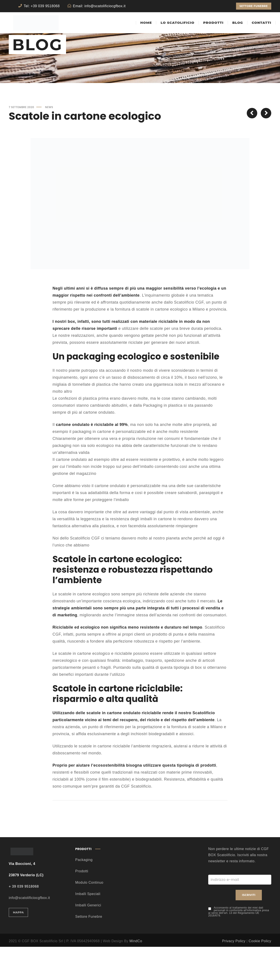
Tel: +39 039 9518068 (42, 6)
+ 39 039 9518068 (24, 920)
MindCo (136, 974)
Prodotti (82, 904)
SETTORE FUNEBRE (254, 6)
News (49, 140)
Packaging (84, 893)
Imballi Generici (88, 938)
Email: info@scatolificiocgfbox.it (99, 6)
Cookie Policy (260, 974)
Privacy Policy (234, 974)
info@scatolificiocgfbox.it (29, 931)
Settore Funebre (89, 950)
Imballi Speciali (88, 927)
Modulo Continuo (89, 916)
